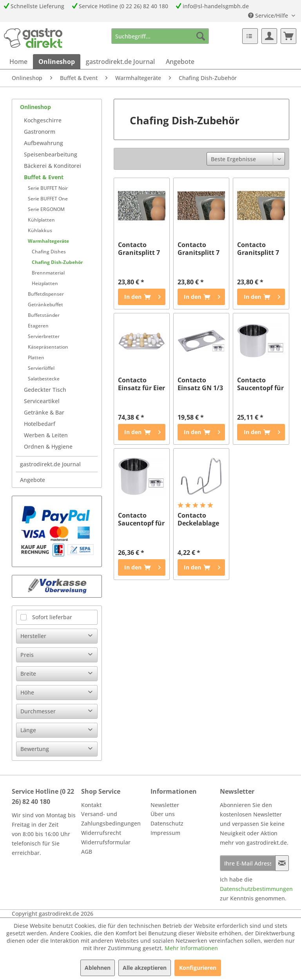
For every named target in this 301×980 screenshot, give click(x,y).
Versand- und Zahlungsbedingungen (111, 819)
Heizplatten (45, 283)
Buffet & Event (44, 177)
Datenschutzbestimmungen (256, 889)
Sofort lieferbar (52, 617)
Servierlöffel (41, 368)
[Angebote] (180, 62)
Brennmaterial (48, 273)
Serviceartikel (42, 401)
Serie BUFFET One (48, 199)
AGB (87, 852)
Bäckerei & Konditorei (53, 166)
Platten (36, 357)
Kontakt (91, 805)
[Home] (18, 62)
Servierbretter (44, 336)
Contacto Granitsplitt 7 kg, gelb (258, 249)
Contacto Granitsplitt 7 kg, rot (199, 249)
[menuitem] (160, 36)
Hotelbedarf (40, 424)
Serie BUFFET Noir (48, 188)
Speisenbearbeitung (51, 154)
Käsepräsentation (48, 347)
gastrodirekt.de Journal (50, 464)
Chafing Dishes (49, 252)
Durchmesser (38, 711)
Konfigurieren (198, 968)
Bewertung (35, 749)
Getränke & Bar (44, 412)
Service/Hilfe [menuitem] (269, 15)
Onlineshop (35, 107)
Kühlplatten (41, 220)
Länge (28, 730)
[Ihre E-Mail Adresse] (248, 863)
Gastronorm (40, 132)
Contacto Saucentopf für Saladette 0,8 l (141, 519)
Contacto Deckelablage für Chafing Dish (198, 519)
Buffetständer (44, 315)
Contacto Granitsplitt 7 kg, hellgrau (139, 249)
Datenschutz (167, 823)
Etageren (38, 326)
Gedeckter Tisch (45, 390)
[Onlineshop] (57, 62)
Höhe (27, 692)
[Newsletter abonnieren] (282, 863)
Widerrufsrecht (101, 833)
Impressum (165, 833)
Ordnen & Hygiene (48, 446)
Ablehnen (98, 968)
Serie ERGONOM (46, 209)
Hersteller (33, 636)
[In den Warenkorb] (142, 297)
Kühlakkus (40, 230)
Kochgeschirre (43, 120)
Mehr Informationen (191, 948)
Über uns (163, 814)
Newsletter (165, 805)
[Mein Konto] (269, 36)
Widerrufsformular (106, 842)
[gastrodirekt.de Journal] (120, 62)
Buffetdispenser (46, 294)
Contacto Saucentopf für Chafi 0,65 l (260, 384)
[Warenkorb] (288, 36)
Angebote (33, 480)
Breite (28, 674)
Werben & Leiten (46, 435)
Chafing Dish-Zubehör (57, 262)
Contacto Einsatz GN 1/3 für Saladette (200, 384)
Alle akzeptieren (145, 968)
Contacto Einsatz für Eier (141, 384)
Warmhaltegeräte (48, 241)
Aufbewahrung (44, 143)
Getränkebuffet (45, 305)
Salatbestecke (44, 379)
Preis (27, 655)
